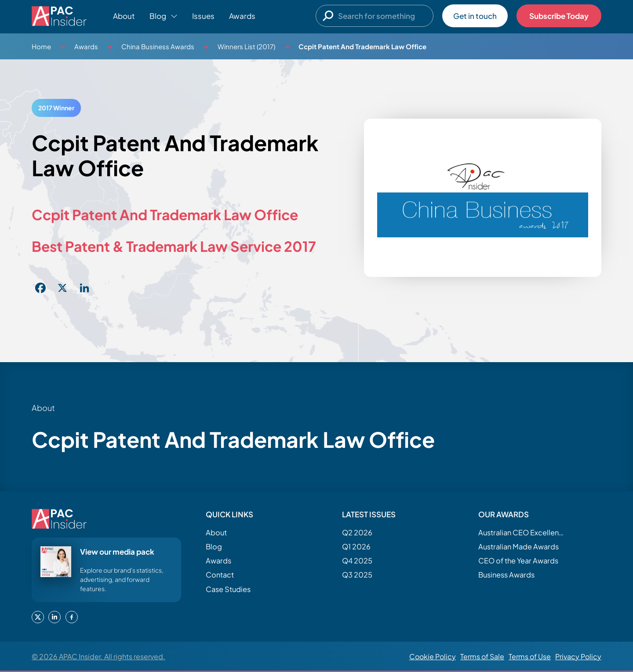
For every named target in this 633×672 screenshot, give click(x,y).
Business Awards (506, 575)
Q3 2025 (357, 575)
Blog (214, 547)
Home (41, 46)
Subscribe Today (559, 16)
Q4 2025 (357, 561)
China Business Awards (158, 46)
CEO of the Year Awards (518, 561)
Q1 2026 (356, 547)
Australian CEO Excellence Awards (522, 532)
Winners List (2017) (246, 46)
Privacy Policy (578, 656)
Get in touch (475, 16)
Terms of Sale (482, 656)
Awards (242, 16)
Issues (203, 16)
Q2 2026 (357, 532)
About (124, 16)
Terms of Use (530, 656)
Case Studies (228, 589)
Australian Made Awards (518, 547)
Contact (220, 575)
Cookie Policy (433, 656)
